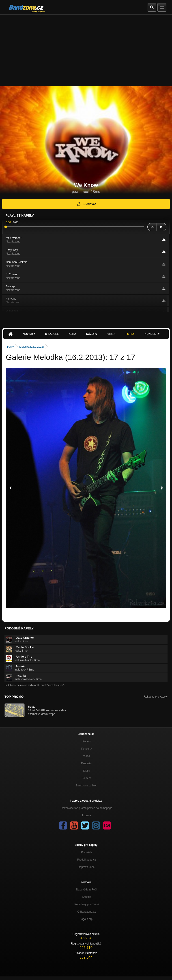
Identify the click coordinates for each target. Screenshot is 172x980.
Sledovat (86, 204)
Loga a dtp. (86, 919)
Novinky (29, 334)
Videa (111, 334)
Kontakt (87, 897)
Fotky (130, 334)
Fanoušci (87, 763)
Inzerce (87, 815)
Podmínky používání (87, 904)
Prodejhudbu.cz (87, 860)
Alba (72, 334)
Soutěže (86, 778)
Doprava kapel (87, 867)
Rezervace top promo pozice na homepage (87, 808)
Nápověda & (87, 890)
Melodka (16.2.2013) (32, 347)
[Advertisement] (86, 48)
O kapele (52, 334)
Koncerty (152, 334)
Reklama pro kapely (156, 697)
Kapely (87, 741)
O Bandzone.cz (86, 912)
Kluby (86, 771)
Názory (92, 334)
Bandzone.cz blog (87, 786)
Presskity (87, 852)
